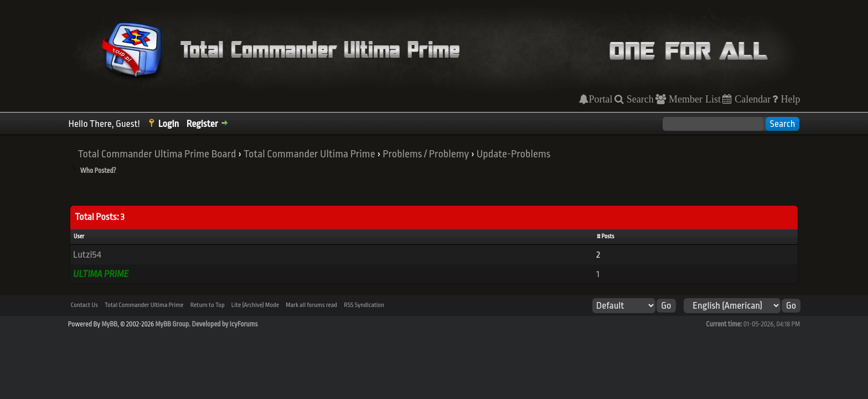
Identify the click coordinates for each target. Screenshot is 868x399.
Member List (693, 99)
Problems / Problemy (426, 154)
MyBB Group (172, 324)
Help (789, 99)
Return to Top (208, 305)
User (79, 237)
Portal (600, 99)
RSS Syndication (364, 305)
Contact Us (84, 305)
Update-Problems (514, 154)
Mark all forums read (311, 305)
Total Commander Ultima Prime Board (157, 154)
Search (639, 99)
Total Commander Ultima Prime (309, 154)
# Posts (605, 237)
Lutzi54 (87, 255)
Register (202, 124)
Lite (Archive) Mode (255, 305)
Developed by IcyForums (224, 324)
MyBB (109, 324)
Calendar (751, 99)
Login (169, 124)
